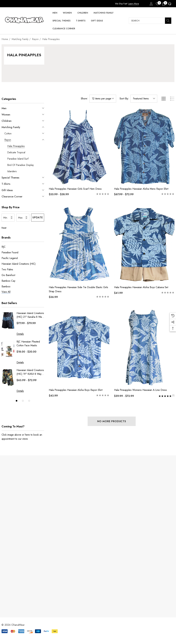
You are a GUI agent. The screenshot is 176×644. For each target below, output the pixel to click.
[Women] (67, 13)
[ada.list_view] (172, 99)
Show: (84, 99)
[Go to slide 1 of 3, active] (17, 401)
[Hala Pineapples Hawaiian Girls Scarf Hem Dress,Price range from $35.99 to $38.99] (79, 146)
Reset (4, 228)
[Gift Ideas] (97, 21)
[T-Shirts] (81, 21)
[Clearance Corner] (64, 29)
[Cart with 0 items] (163, 4)
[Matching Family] (104, 13)
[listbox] (144, 99)
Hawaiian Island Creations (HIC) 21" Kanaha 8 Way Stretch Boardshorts (30, 315)
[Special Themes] (61, 21)
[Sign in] (151, 4)
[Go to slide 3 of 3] (29, 401)
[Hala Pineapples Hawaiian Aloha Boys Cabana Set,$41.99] (144, 245)
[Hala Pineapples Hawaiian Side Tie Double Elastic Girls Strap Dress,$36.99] (79, 245)
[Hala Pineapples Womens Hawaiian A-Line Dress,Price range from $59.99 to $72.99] (144, 347)
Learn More (134, 4)
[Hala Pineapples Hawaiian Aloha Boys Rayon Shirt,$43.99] (79, 347)
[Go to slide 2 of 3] (23, 401)
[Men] (55, 13)
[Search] (168, 21)
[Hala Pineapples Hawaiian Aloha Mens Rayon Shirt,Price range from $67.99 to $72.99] (144, 146)
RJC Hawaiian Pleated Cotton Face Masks (28, 344)
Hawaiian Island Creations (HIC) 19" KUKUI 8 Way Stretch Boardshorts (30, 372)
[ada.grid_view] (163, 99)
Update (38, 217)
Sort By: (124, 99)
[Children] (83, 13)
